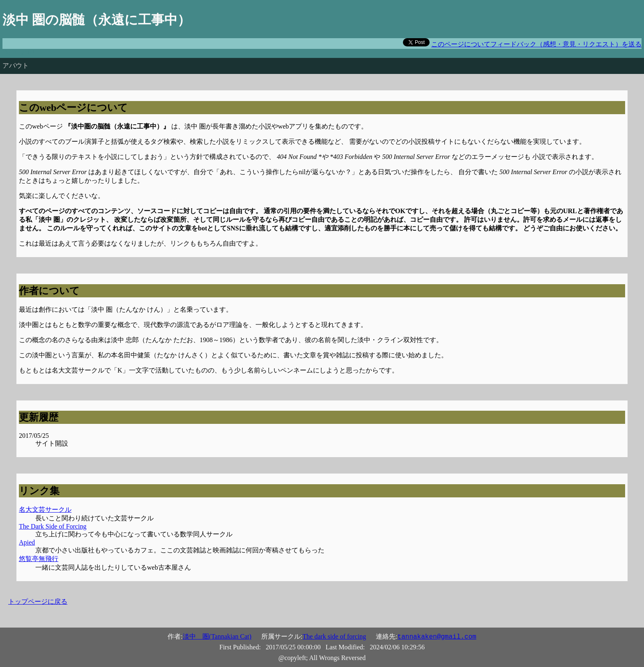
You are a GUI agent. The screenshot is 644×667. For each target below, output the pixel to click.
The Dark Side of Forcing (53, 526)
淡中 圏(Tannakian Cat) (217, 636)
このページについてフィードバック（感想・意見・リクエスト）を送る (536, 44)
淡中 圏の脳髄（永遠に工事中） (97, 20)
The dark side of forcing (335, 636)
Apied (27, 542)
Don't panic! (19, 52)
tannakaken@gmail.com (437, 637)
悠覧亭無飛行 (39, 559)
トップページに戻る (38, 601)
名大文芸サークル (45, 509)
